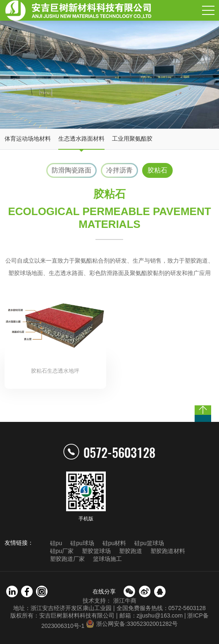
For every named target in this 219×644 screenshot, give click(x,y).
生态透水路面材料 (81, 139)
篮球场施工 (107, 559)
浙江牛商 (125, 601)
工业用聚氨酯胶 (132, 139)
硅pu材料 (114, 543)
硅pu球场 (82, 543)
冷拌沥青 (119, 170)
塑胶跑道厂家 (67, 559)
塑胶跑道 (131, 551)
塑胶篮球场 (96, 551)
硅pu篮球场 (149, 543)
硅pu (56, 543)
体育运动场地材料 (28, 139)
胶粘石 (157, 170)
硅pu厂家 (62, 551)
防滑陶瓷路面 (71, 170)
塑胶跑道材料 (168, 551)
